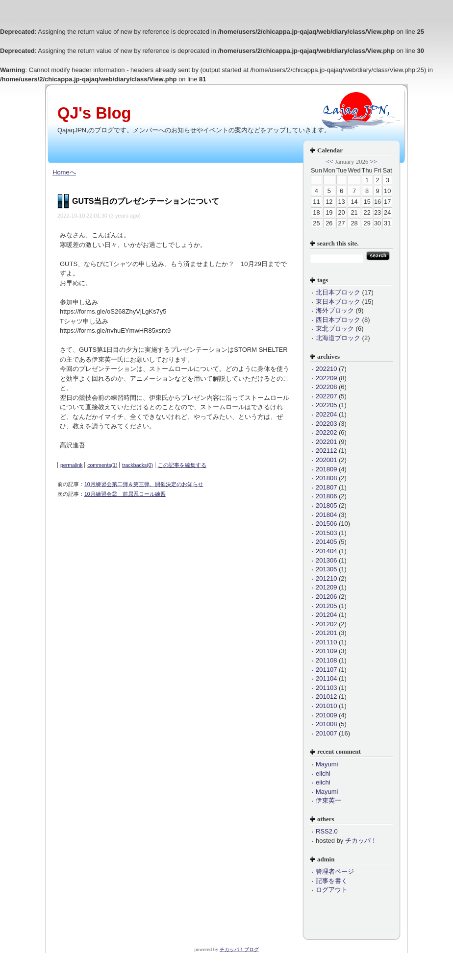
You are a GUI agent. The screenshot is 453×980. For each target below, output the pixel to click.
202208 (326, 387)
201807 (326, 487)
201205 (326, 606)
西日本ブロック (338, 320)
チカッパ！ (361, 841)
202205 (326, 405)
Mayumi (327, 764)
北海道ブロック (338, 338)
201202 (326, 624)
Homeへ (64, 172)
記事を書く (332, 881)
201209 (326, 587)
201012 (326, 697)
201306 (326, 560)
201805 (326, 505)
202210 (326, 369)
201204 (326, 615)
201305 (326, 569)
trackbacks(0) (138, 465)
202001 (326, 460)
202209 (326, 378)
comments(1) (102, 465)
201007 (326, 733)
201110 (326, 642)
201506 (326, 524)
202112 (326, 451)
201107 (326, 670)
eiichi (323, 773)
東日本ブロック (338, 302)
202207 (326, 396)
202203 (326, 424)
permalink (72, 465)
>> (374, 162)
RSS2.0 (327, 831)
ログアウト (332, 890)
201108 (326, 660)
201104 (326, 678)
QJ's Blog (94, 113)
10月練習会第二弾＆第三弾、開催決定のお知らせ (144, 484)
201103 (326, 688)
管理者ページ (335, 871)
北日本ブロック (338, 292)
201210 (326, 578)
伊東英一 (328, 800)
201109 (326, 651)
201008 (326, 724)
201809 (326, 469)
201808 (326, 478)
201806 (326, 496)
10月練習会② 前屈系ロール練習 (125, 494)
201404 (326, 551)
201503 (326, 533)
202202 (326, 432)
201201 (326, 633)
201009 (326, 715)
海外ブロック (335, 310)
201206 (326, 597)
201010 (326, 706)
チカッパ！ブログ (239, 949)
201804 (326, 515)
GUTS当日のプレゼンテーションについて (146, 201)
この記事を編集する (182, 465)
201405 (326, 542)
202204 (326, 414)
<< (329, 162)
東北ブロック (335, 329)
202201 (326, 442)
